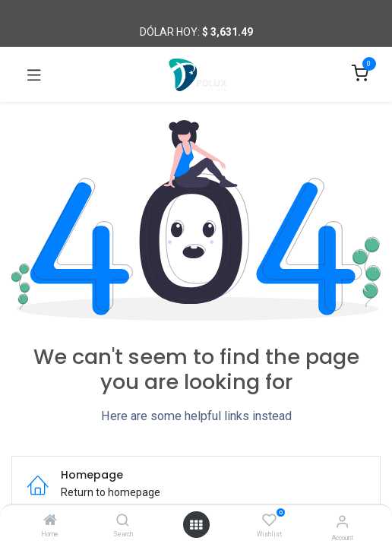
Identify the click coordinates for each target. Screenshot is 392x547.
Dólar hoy (169, 32)
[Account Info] (342, 522)
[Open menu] (196, 525)
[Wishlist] (269, 520)
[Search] (123, 521)
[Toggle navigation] (34, 74)
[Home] (50, 521)
